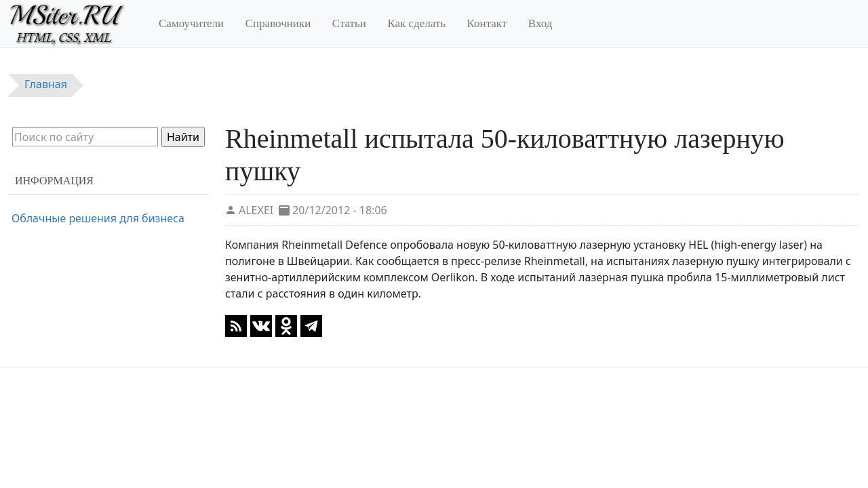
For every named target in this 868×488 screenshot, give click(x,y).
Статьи (349, 23)
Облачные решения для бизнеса (98, 218)
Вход (540, 23)
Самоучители (191, 23)
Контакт (487, 23)
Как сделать (416, 23)
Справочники (278, 23)
